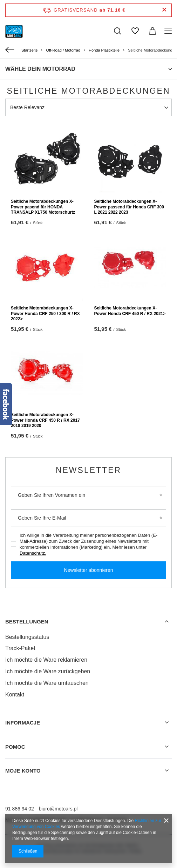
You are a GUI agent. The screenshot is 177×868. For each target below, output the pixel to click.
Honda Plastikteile (104, 50)
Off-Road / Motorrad (63, 50)
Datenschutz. (33, 553)
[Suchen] (117, 31)
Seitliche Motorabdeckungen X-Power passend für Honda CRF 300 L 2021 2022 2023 (129, 207)
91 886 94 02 (20, 809)
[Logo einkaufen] (14, 31)
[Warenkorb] (152, 31)
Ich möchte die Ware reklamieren (46, 660)
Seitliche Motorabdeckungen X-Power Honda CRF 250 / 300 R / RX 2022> (45, 313)
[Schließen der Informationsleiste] (164, 10)
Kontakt (15, 695)
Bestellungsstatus (27, 637)
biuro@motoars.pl (58, 809)
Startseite (29, 50)
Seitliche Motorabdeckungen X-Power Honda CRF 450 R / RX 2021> (130, 311)
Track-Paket (20, 648)
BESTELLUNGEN (27, 622)
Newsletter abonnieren (88, 570)
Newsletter (88, 470)
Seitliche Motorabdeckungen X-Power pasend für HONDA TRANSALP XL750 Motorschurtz (43, 207)
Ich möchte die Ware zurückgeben (48, 671)
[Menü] (169, 31)
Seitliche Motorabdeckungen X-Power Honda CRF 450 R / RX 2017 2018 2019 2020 (45, 420)
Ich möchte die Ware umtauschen (47, 683)
